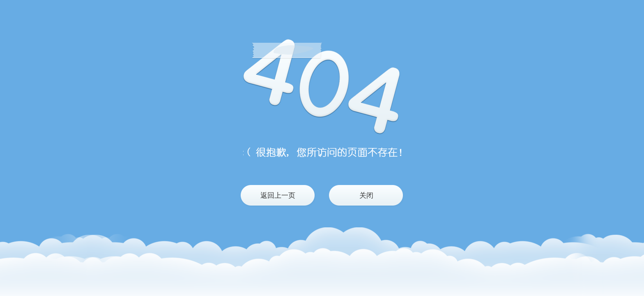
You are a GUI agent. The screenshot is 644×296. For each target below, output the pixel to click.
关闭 (366, 195)
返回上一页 (278, 195)
